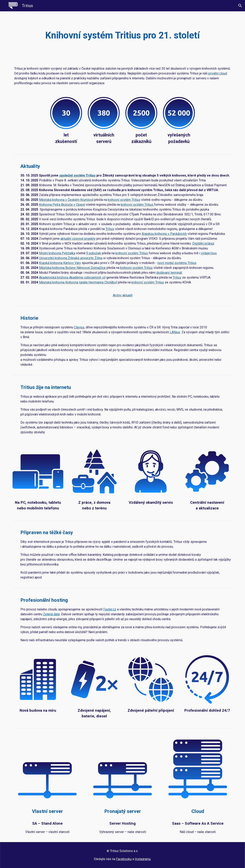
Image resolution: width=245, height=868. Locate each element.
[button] (240, 6)
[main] (122, 36)
